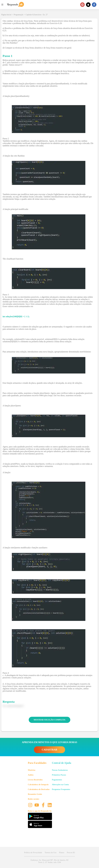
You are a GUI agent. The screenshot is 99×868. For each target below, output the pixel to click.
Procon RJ (71, 852)
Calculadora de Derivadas (39, 789)
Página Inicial (6, 15)
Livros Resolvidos (35, 780)
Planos (62, 852)
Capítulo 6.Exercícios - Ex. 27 (37, 15)
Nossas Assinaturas (60, 770)
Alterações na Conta (60, 784)
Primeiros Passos (59, 775)
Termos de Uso (51, 852)
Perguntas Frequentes (61, 789)
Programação (18, 15)
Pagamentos (57, 780)
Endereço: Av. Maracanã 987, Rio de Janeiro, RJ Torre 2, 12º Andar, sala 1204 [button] (49, 861)
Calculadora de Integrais (38, 784)
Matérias (32, 770)
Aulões (31, 775)
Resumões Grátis (35, 794)
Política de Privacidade (33, 852)
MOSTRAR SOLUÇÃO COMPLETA (49, 720)
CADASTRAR (49, 750)
